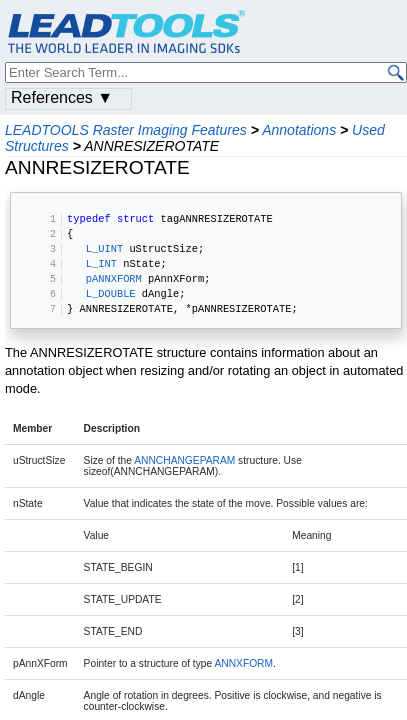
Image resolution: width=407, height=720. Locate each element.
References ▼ (62, 97)
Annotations (299, 130)
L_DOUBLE (111, 293)
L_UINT (104, 248)
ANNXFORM (243, 663)
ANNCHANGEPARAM (184, 460)
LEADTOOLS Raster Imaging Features (126, 130)
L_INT (101, 263)
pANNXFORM (114, 278)
